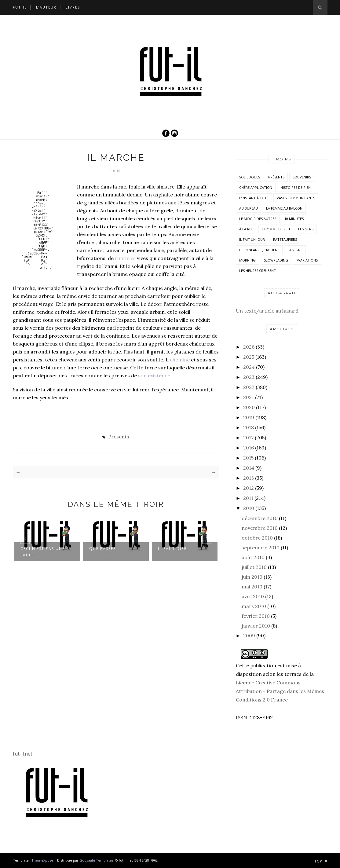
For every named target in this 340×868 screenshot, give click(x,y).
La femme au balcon (284, 208)
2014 (249, 468)
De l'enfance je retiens (259, 250)
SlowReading (276, 260)
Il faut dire (172, 549)
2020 (249, 407)
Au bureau (249, 208)
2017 (248, 438)
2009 (249, 635)
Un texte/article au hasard (267, 311)
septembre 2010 (261, 548)
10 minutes (294, 219)
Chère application (256, 187)
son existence (154, 375)
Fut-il (20, 7)
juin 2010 (252, 577)
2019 (249, 417)
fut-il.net (23, 754)
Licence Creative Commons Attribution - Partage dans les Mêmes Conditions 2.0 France (280, 691)
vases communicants (296, 198)
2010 (249, 508)
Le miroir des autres (258, 219)
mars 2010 (254, 606)
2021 (249, 397)
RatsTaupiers (285, 239)
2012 (249, 488)
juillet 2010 (254, 567)
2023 (249, 377)
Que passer (103, 549)
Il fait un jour (252, 239)
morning (247, 260)
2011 (248, 498)
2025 (249, 357)
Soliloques (250, 177)
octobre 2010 (257, 538)
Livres (73, 7)
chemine (180, 360)
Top (321, 861)
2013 (249, 478)
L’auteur (46, 7)
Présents (119, 437)
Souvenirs (302, 177)
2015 (248, 458)
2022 (249, 387)
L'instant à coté (254, 198)
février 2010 (256, 616)
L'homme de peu (276, 229)
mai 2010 (252, 587)
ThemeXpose (42, 860)
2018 (249, 427)
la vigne (295, 250)
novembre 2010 (260, 528)
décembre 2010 (260, 518)
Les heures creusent (258, 271)
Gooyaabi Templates (96, 860)
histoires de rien (296, 187)
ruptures (125, 258)
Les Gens (306, 229)
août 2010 (253, 557)
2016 (249, 448)
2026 (249, 347)
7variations (307, 260)
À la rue (246, 229)
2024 (249, 367)
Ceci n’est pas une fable (43, 552)
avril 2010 (253, 596)
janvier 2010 (256, 626)
